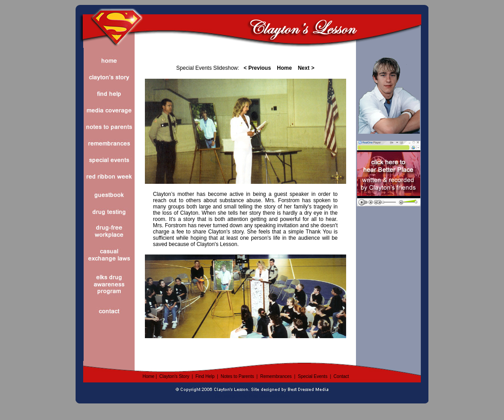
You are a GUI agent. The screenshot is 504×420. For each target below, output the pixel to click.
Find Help (205, 376)
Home (149, 376)
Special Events (313, 376)
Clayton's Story (174, 376)
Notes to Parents (237, 376)
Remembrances (276, 376)
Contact (341, 376)
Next (304, 68)
